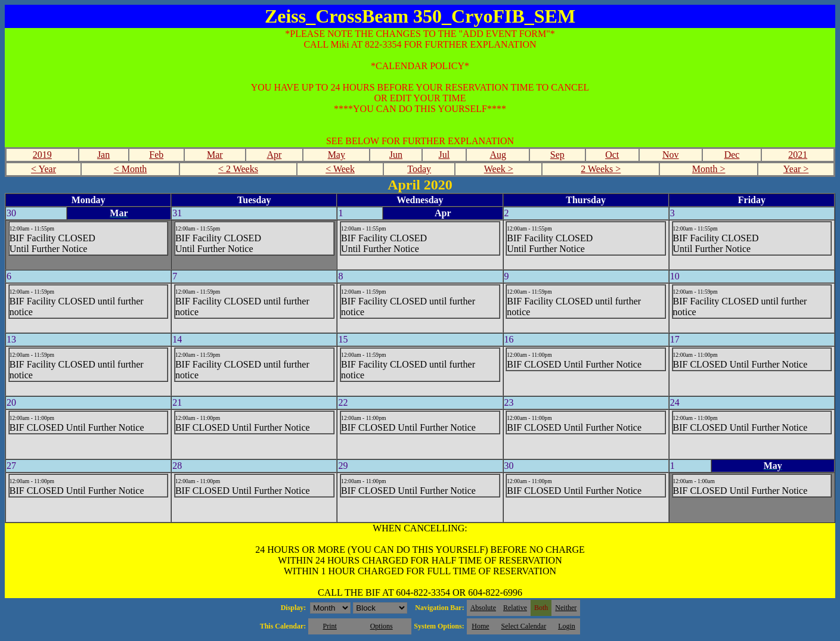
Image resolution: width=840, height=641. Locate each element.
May (337, 155)
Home (480, 626)
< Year (44, 169)
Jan (103, 155)
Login (567, 626)
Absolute (483, 608)
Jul (444, 155)
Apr (275, 155)
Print (329, 626)
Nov (671, 155)
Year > (796, 169)
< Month (131, 169)
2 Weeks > (601, 169)
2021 (798, 155)
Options (382, 626)
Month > (709, 169)
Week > (499, 169)
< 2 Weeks (238, 169)
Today (419, 169)
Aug (498, 155)
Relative (515, 608)
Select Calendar (524, 626)
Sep (557, 155)
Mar (215, 155)
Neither (566, 608)
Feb (156, 155)
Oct (612, 155)
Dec (732, 155)
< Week (340, 169)
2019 (42, 155)
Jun (396, 155)
